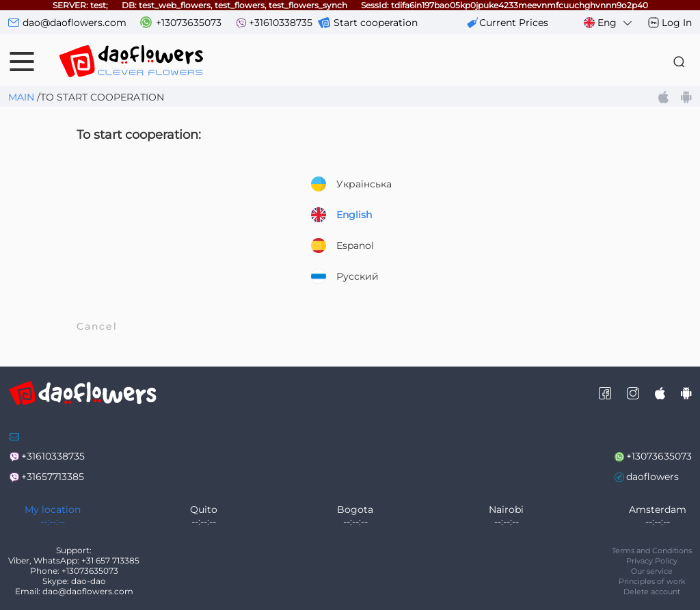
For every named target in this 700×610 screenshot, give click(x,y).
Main (21, 97)
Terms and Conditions (652, 551)
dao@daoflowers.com (75, 23)
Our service (652, 571)
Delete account (652, 592)
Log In (677, 23)
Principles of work (652, 581)
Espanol (342, 246)
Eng (609, 23)
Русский (345, 276)
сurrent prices (514, 23)
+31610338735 (281, 23)
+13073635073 (189, 23)
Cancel (97, 326)
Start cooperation (376, 23)
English (341, 215)
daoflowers (652, 477)
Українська (351, 184)
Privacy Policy (652, 561)
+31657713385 (53, 477)
